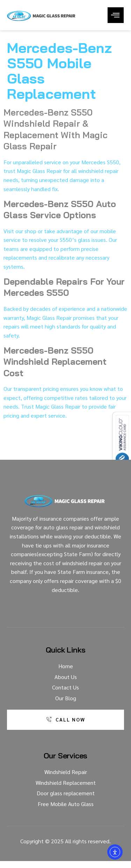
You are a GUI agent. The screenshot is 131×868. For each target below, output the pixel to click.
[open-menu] (116, 15)
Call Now (66, 719)
